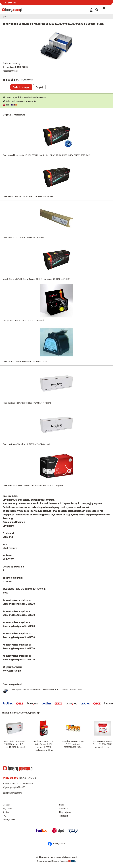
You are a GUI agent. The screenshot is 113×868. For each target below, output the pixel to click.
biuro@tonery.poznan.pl (13, 793)
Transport (63, 816)
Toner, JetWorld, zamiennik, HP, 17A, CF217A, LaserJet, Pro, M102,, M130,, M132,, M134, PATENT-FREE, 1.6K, (46, 155)
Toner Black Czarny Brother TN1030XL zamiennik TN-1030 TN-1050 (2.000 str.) (15, 744)
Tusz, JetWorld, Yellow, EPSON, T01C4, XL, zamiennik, (24, 320)
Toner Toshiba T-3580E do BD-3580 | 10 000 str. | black (25, 361)
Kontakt (6, 812)
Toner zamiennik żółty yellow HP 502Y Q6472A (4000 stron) (26, 444)
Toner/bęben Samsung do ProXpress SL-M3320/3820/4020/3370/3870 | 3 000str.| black (46, 690)
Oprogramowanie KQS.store (48, 861)
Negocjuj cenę (65, 812)
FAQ (4, 816)
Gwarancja (64, 808)
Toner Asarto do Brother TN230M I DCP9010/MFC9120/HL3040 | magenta (33, 485)
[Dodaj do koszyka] (21, 87)
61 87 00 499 (11, 3)
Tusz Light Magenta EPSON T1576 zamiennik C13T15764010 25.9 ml (73, 744)
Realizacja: (68, 861)
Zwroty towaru (9, 820)
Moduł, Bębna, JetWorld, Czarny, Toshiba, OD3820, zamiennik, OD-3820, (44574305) (36, 279)
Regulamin (7, 808)
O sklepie (7, 805)
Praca (62, 805)
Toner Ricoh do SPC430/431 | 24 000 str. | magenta (23, 238)
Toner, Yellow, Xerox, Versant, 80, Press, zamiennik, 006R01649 (28, 196)
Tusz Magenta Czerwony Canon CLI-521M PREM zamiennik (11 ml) (102, 744)
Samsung (16, 63)
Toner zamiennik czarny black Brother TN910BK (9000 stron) (27, 403)
